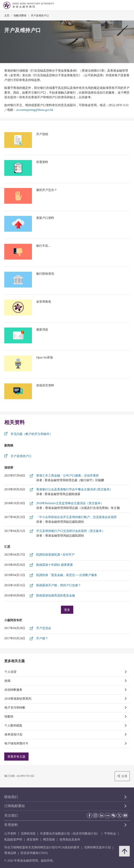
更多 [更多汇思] (67, 610)
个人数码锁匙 (13, 726)
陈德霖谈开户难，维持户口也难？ (59, 585)
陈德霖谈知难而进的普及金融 (56, 596)
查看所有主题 (16, 757)
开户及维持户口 (40, 16)
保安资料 (33, 840)
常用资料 (11, 825)
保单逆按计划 (13, 734)
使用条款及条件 (70, 840)
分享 (122, 776)
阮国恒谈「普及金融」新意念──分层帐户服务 (67, 575)
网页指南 (49, 840)
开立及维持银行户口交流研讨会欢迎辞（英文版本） (71, 531)
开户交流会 (44, 628)
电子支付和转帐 (15, 708)
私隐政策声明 (13, 840)
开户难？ (42, 638)
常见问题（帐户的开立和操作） (32, 434)
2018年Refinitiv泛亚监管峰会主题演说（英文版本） (70, 503)
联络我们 (11, 797)
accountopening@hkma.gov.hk (35, 110)
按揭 (7, 681)
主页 (7, 16)
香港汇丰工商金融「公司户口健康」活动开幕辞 (68, 476)
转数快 (9, 717)
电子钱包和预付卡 (16, 743)
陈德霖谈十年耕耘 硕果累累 (55, 565)
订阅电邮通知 (14, 806)
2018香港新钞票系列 (18, 699)
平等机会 (110, 834)
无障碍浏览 (28, 834)
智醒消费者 (20, 16)
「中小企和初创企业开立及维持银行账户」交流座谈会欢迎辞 (76, 517)
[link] (120, 6)
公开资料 (10, 834)
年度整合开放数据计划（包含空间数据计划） (70, 834)
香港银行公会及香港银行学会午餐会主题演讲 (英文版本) (73, 489)
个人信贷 (10, 672)
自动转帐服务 (13, 690)
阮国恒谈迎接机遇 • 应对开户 (55, 555)
